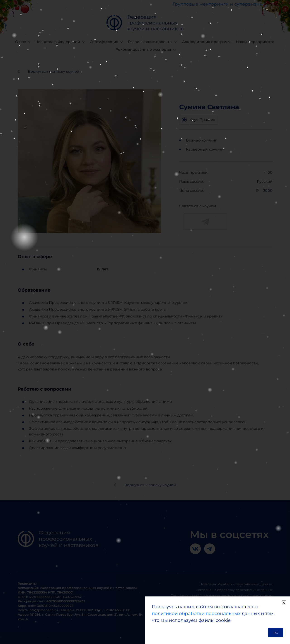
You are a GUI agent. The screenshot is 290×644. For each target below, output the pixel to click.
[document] (145, 322)
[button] (284, 603)
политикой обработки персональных (196, 613)
